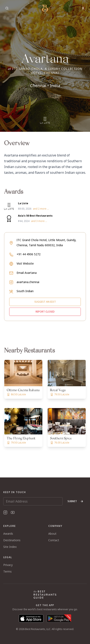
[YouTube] (13, 512)
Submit (75, 501)
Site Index (10, 547)
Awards (8, 534)
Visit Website (25, 263)
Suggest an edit (45, 302)
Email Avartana (27, 273)
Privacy (8, 565)
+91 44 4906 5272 (29, 254)
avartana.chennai (28, 282)
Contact (54, 540)
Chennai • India (45, 86)
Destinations (12, 540)
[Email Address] (33, 501)
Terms (7, 571)
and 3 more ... (39, 221)
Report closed (45, 312)
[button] (45, 66)
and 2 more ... (41, 209)
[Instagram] (5, 512)
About (52, 534)
